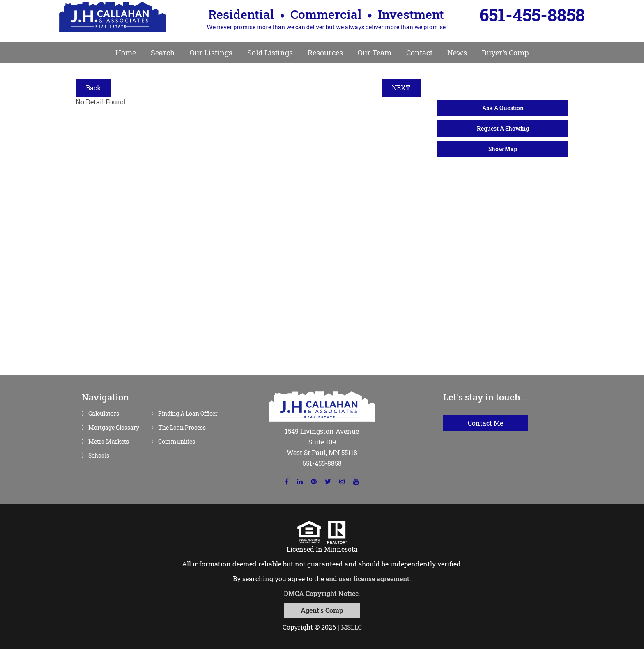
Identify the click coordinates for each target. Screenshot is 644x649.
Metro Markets (109, 442)
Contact (419, 53)
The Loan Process (182, 428)
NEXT (401, 88)
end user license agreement (368, 579)
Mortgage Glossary (114, 428)
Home (126, 53)
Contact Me (485, 423)
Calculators (104, 414)
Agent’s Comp (322, 610)
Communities (177, 442)
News (457, 53)
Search (163, 53)
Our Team (375, 53)
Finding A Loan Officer (188, 414)
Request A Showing (503, 128)
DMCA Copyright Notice (321, 593)
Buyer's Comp (505, 53)
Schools (99, 456)
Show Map (503, 149)
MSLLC (351, 627)
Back (93, 88)
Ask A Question (503, 108)
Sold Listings (270, 53)
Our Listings (211, 53)
